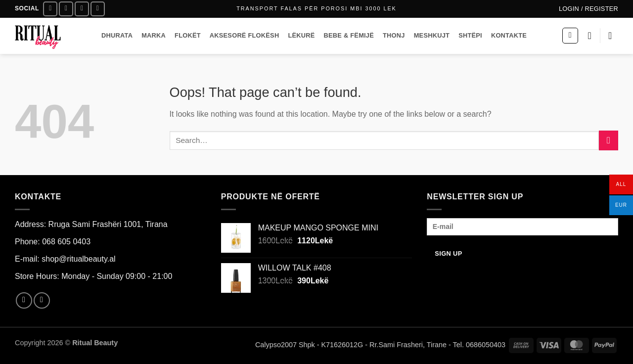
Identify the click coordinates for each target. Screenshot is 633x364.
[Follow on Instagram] (66, 9)
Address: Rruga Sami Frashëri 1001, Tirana (91, 224)
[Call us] (98, 9)
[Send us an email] (82, 9)
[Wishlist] (589, 36)
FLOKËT (188, 35)
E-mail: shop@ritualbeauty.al (65, 259)
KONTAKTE (509, 35)
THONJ (394, 35)
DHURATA (117, 35)
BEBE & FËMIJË (349, 35)
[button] (588, 9)
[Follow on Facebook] (50, 9)
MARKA (154, 35)
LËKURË (301, 35)
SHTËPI (470, 35)
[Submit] (609, 140)
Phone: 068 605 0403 (53, 242)
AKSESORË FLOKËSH (245, 35)
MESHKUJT (432, 35)
